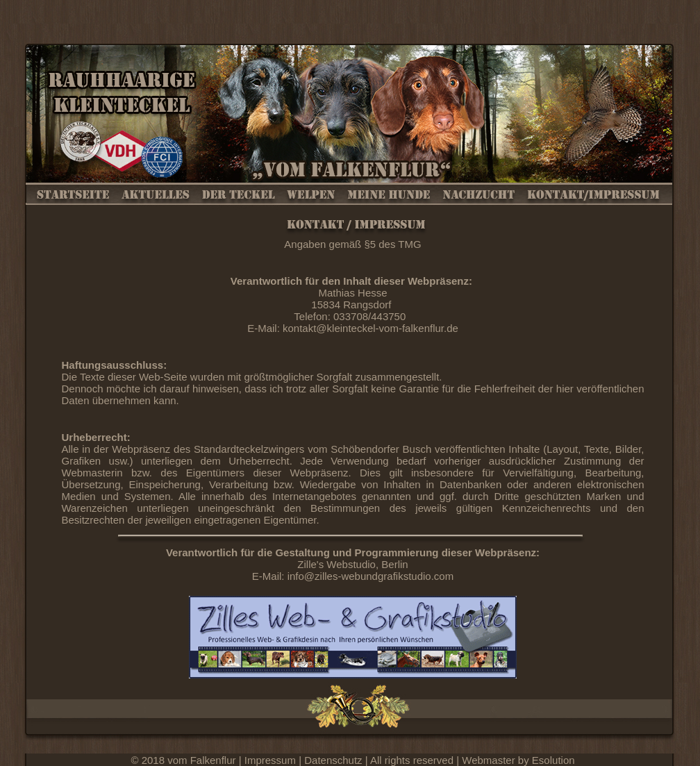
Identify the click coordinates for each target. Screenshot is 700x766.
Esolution (553, 760)
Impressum (272, 760)
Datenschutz (335, 760)
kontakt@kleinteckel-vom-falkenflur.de (370, 328)
